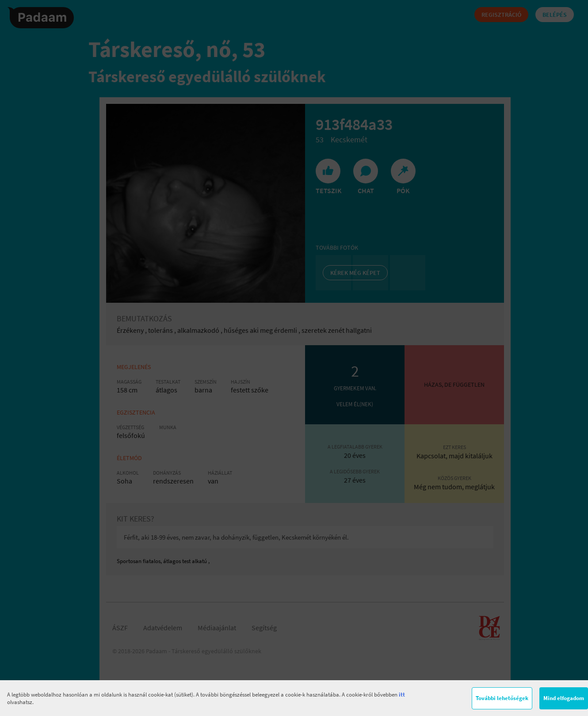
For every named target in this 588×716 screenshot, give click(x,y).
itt (402, 695)
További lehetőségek (502, 698)
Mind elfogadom (564, 698)
